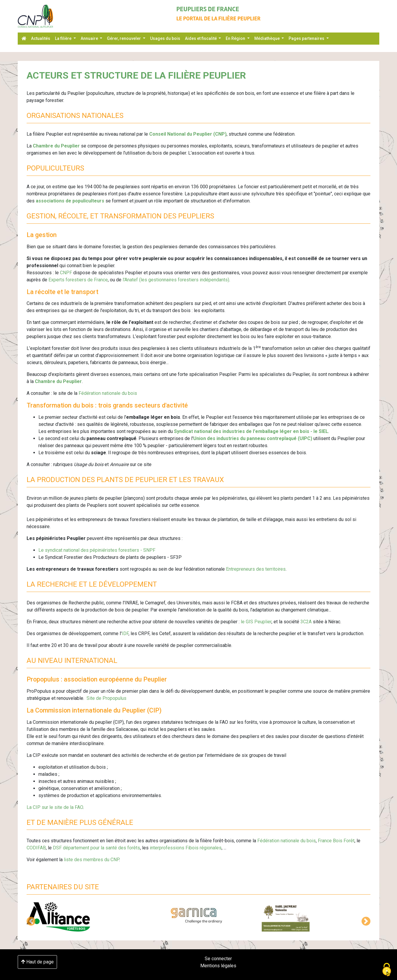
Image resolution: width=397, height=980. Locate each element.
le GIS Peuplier (256, 622)
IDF (125, 633)
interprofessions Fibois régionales (186, 848)
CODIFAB (36, 848)
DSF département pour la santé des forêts (96, 848)
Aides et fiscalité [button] (201, 38)
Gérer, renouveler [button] (124, 38)
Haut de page (37, 962)
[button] (31, 921)
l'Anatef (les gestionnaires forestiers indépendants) (176, 280)
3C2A (307, 622)
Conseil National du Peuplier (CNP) (188, 134)
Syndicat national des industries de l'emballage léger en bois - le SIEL (251, 431)
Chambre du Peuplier (56, 146)
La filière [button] (64, 38)
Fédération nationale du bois (108, 393)
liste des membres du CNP (91, 860)
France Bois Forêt (336, 841)
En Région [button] (236, 38)
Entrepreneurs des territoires (256, 569)
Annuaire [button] (90, 38)
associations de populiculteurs (71, 201)
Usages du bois (165, 38)
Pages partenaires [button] (307, 38)
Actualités (41, 38)
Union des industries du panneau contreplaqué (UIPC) (253, 438)
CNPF (66, 273)
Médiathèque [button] (267, 38)
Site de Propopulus (106, 698)
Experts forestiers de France (78, 280)
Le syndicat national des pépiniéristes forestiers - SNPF (97, 550)
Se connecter (218, 959)
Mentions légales (218, 966)
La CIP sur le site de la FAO (55, 807)
